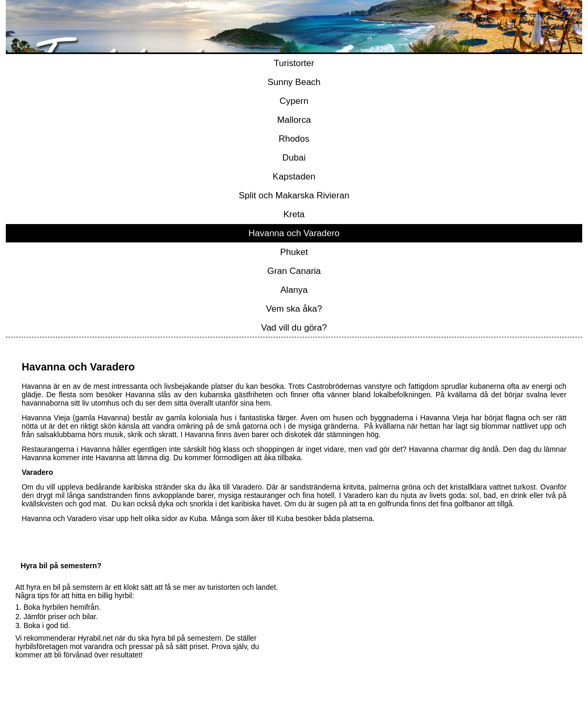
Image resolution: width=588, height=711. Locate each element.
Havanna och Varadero (294, 233)
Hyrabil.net (95, 638)
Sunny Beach (294, 82)
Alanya (294, 290)
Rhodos (294, 139)
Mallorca (294, 120)
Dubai (294, 158)
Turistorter (294, 63)
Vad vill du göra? (294, 328)
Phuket (294, 252)
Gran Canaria (294, 271)
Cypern (294, 101)
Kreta (294, 214)
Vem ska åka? (294, 309)
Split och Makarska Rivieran (294, 195)
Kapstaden (294, 177)
